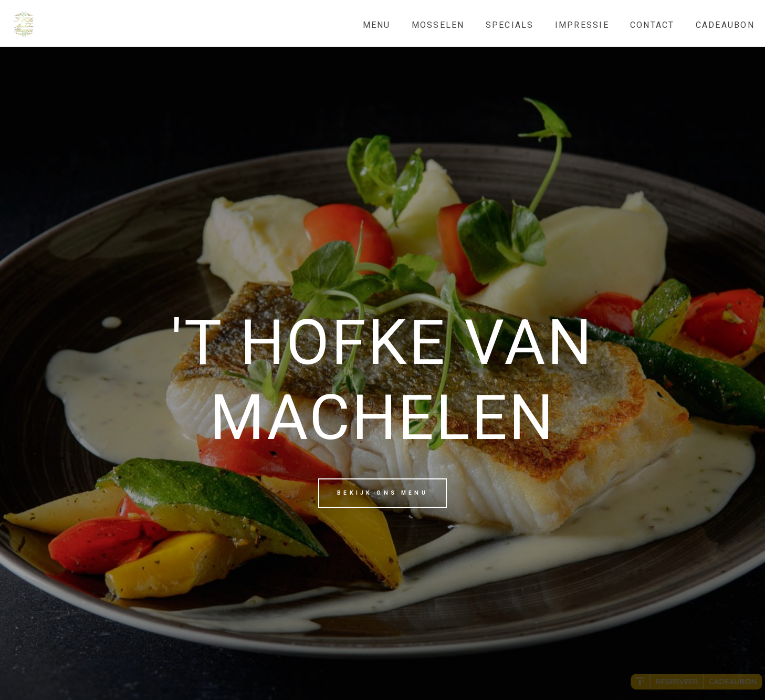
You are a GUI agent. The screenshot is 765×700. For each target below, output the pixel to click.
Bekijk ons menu (383, 493)
